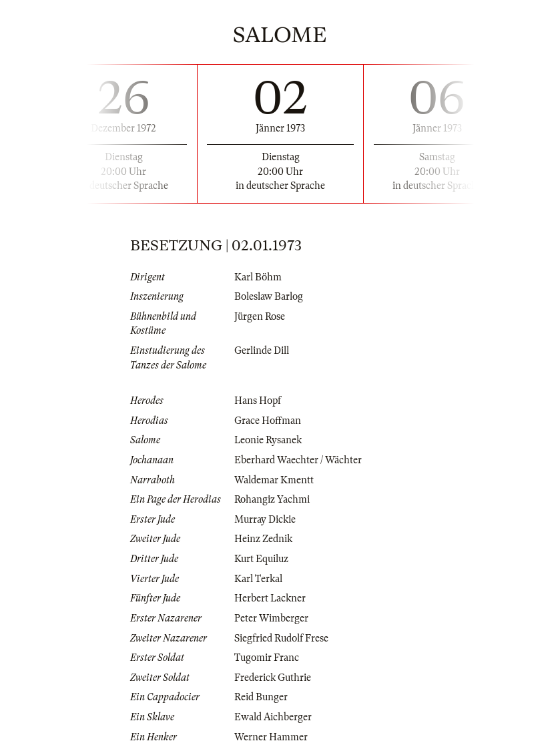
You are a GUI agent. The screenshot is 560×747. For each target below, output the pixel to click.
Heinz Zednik (263, 539)
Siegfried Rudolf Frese (281, 638)
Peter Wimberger (271, 618)
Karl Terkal (258, 579)
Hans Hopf (258, 401)
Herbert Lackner (270, 598)
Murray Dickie (265, 519)
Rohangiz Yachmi (272, 499)
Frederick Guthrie (273, 678)
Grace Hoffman (268, 421)
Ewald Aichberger (273, 717)
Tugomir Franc (267, 658)
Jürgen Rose (260, 316)
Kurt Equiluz (261, 559)
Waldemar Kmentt (274, 480)
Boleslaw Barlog (269, 296)
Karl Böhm (258, 277)
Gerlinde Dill (262, 350)
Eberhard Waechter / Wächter (298, 460)
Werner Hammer (271, 737)
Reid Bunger (261, 697)
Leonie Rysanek (268, 440)
